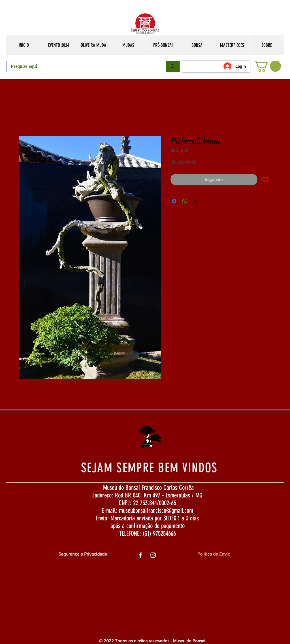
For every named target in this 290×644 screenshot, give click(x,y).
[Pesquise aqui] (82, 66)
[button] (267, 66)
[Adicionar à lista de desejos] (266, 180)
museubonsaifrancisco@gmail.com (156, 511)
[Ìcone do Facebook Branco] (140, 555)
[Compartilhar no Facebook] (174, 201)
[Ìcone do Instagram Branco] (153, 555)
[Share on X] (196, 201)
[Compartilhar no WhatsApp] (185, 201)
